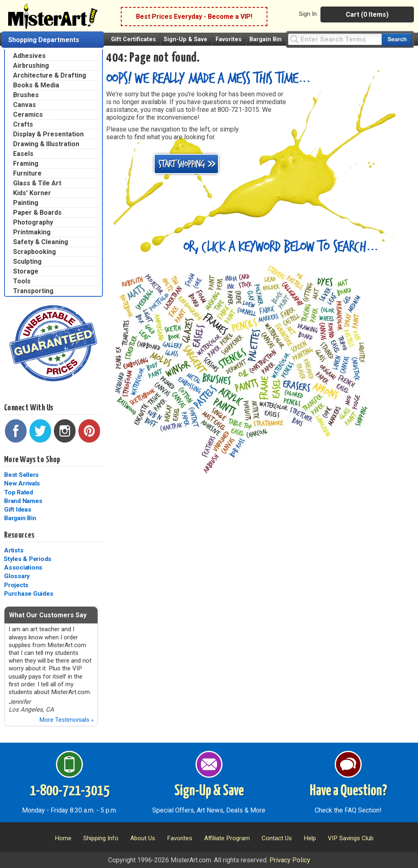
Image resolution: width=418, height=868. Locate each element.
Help (310, 838)
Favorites (229, 39)
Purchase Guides (29, 594)
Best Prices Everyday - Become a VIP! (194, 17)
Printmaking (32, 232)
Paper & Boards (37, 213)
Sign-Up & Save (186, 39)
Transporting (33, 291)
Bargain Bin (266, 39)
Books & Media (36, 85)
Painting (26, 203)
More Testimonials (66, 720)
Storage (26, 271)
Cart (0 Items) (367, 14)
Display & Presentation (48, 134)
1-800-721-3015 (70, 791)
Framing (26, 164)
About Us (143, 838)
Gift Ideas (18, 510)
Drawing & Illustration (46, 144)
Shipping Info (101, 838)
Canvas (24, 105)
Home (63, 838)
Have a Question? (348, 791)
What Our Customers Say (48, 615)
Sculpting (27, 262)
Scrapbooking (34, 252)
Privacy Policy (290, 860)
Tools (22, 281)
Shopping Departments (44, 40)
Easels (23, 154)
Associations (23, 568)
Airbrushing (31, 66)
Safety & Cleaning (41, 242)
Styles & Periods (28, 559)
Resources (19, 535)
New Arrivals (22, 483)
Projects (16, 585)
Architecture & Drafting (50, 75)
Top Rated (19, 492)
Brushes (26, 95)
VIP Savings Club (351, 838)
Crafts (23, 124)
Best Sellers (21, 475)
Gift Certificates (133, 39)
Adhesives (29, 56)
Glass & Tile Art (37, 183)
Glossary (17, 576)
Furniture (27, 173)
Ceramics (28, 115)
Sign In (308, 14)
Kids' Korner (32, 193)
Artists (14, 550)
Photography (33, 222)
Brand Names (23, 501)
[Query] (335, 39)
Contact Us (277, 838)
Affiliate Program (227, 838)
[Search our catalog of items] (397, 39)
